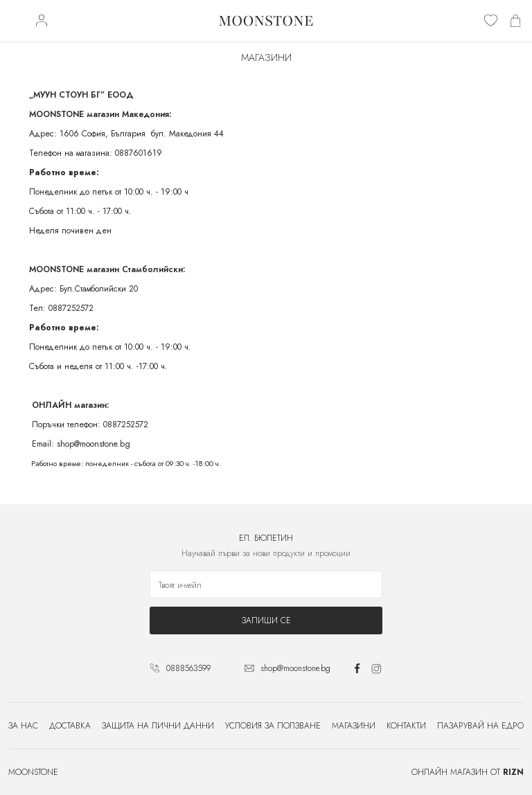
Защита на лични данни (158, 726)
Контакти (406, 726)
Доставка (70, 726)
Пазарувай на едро (480, 726)
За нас (23, 726)
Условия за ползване (273, 726)
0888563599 (188, 668)
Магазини (354, 726)
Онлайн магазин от (468, 772)
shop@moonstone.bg (295, 668)
